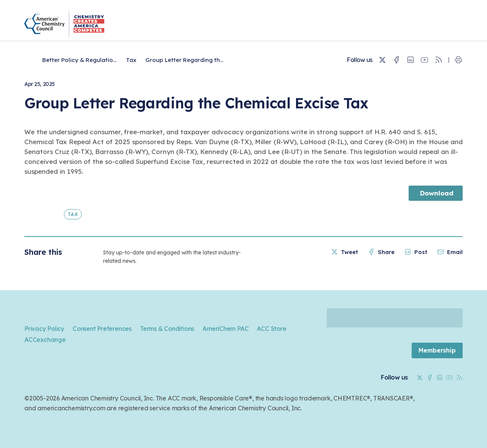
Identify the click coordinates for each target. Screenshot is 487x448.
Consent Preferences (102, 329)
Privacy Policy (44, 329)
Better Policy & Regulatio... (79, 60)
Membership (437, 350)
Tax (131, 60)
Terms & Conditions (167, 329)
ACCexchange (45, 340)
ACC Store (271, 329)
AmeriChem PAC (225, 329)
